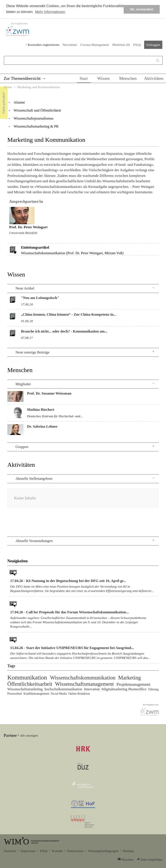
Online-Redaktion (79, 694)
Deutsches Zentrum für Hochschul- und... (55, 416)
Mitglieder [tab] (23, 384)
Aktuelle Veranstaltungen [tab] (34, 541)
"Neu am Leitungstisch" (40, 298)
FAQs (137, 45)
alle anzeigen (29, 735)
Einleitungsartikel (35, 247)
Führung (153, 689)
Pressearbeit (15, 694)
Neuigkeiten (18, 561)
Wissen (104, 78)
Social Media (59, 694)
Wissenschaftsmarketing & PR (36, 126)
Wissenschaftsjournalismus (34, 118)
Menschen (128, 78)
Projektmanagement (133, 684)
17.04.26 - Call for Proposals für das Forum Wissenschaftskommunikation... (69, 612)
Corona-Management (95, 45)
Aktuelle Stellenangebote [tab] (34, 479)
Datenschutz (76, 851)
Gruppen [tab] (22, 447)
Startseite (10, 851)
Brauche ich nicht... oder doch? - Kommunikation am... (64, 331)
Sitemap (128, 851)
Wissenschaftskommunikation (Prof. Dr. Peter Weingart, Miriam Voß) (72, 253)
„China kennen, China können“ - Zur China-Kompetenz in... (69, 314)
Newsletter (70, 45)
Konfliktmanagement (36, 694)
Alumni (19, 102)
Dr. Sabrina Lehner (42, 426)
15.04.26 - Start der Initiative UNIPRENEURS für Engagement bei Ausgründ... (72, 648)
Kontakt (57, 851)
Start (84, 78)
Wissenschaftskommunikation (83, 678)
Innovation (92, 689)
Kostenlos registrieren (43, 45)
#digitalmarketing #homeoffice (124, 689)
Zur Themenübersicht (22, 78)
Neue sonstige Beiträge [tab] (32, 352)
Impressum (28, 851)
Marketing (130, 678)
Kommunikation (27, 677)
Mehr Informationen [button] (50, 12)
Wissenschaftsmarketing (25, 689)
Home (8, 87)
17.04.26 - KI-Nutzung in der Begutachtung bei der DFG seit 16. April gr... (68, 581)
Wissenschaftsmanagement (85, 684)
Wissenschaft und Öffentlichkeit (37, 110)
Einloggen (153, 45)
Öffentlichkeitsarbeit (30, 684)
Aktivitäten (154, 78)
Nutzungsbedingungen (103, 851)
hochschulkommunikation (63, 689)
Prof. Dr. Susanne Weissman (49, 393)
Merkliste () (121, 45)
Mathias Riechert (41, 410)
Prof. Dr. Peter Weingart (28, 227)
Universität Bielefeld (23, 233)
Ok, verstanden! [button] (142, 9)
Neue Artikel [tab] (25, 288)
